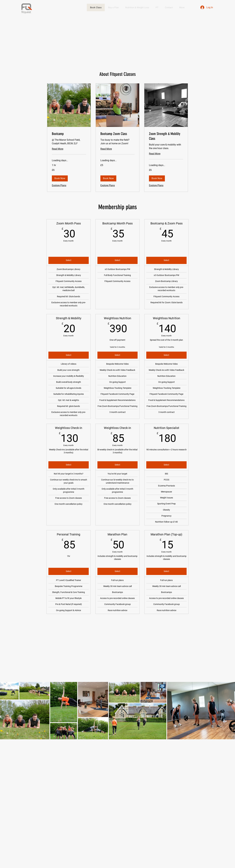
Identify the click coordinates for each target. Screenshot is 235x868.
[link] (69, 134)
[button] (60, 178)
